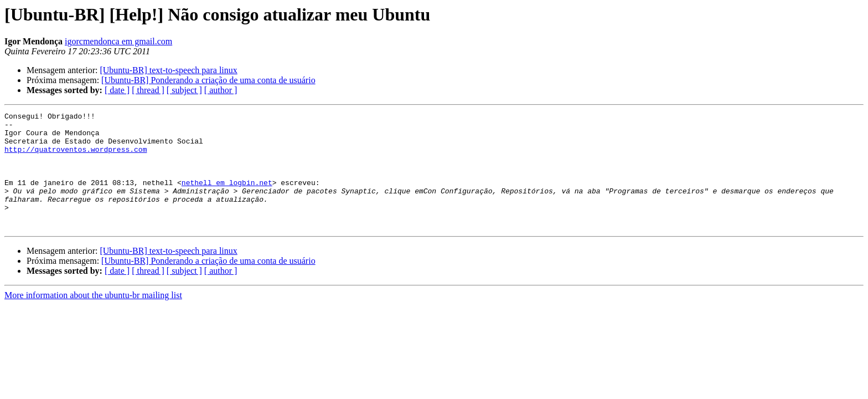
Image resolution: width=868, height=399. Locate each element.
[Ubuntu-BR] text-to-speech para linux (168, 70)
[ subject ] (184, 90)
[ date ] (117, 90)
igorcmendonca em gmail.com (118, 41)
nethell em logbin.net (227, 197)
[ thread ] (148, 90)
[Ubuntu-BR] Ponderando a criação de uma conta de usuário (208, 80)
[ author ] (221, 90)
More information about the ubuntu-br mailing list (93, 318)
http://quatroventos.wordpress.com (76, 157)
